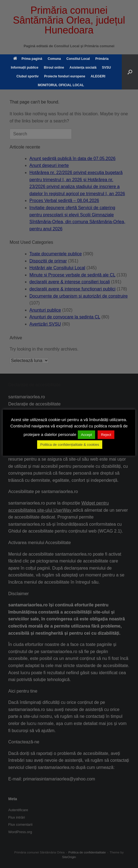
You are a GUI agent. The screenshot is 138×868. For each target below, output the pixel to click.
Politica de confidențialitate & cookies (70, 445)
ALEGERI (98, 76)
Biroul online (54, 68)
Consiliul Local (78, 59)
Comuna (54, 59)
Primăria (102, 59)
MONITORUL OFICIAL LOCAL (61, 85)
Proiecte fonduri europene (64, 76)
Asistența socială (83, 68)
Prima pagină (28, 59)
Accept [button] (87, 435)
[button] (130, 72)
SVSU (107, 68)
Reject (106, 435)
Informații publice (24, 68)
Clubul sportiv (28, 76)
